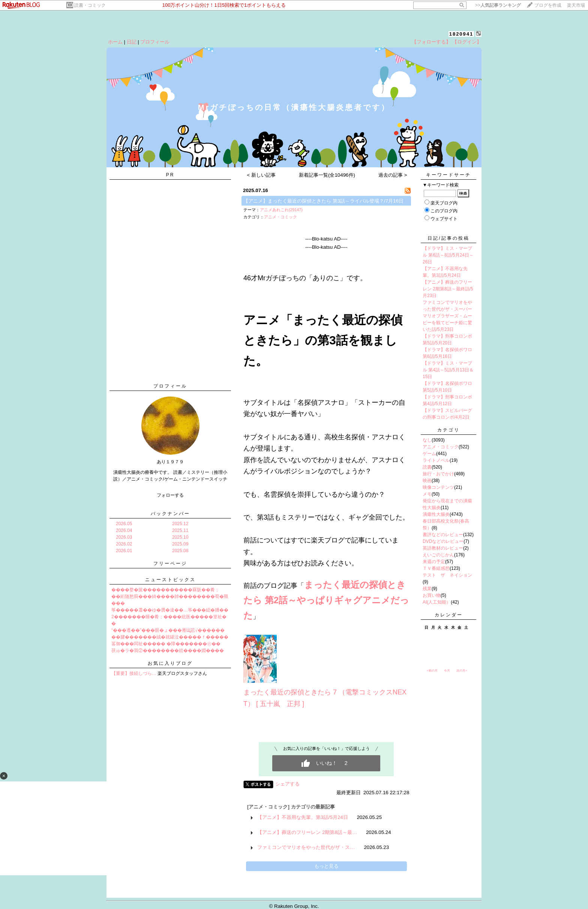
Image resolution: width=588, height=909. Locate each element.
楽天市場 (576, 5)
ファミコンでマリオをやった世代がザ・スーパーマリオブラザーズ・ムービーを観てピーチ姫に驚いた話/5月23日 (447, 316)
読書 (427, 467)
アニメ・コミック (280, 217)
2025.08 (180, 551)
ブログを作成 (548, 5)
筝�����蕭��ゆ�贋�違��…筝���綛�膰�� (170, 610)
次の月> (462, 671)
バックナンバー (170, 514)
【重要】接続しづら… (134, 673)
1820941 (461, 34)
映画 (427, 481)
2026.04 (124, 530)
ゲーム (429, 454)
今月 (447, 671)
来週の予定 (434, 562)
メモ (427, 494)
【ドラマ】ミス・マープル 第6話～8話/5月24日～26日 (448, 255)
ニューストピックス (170, 580)
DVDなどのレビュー (443, 541)
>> (498, 5)
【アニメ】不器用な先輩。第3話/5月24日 (302, 817)
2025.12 (180, 524)
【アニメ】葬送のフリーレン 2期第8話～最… (307, 832)
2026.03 (124, 537)
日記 (132, 42)
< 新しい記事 (262, 175)
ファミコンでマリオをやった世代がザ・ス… (306, 847)
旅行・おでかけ (438, 474)
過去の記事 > (393, 175)
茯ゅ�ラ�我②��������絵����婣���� (168, 651)
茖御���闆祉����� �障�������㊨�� (166, 644)
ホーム (115, 42)
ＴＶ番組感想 (436, 568)
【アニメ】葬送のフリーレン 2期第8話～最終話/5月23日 (448, 289)
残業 (427, 589)
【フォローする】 (431, 42)
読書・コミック (90, 5)
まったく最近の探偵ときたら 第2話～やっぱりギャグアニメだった (326, 600)
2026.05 (124, 524)
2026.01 (124, 551)
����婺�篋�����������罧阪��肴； (165, 590)
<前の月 (432, 671)
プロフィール (155, 42)
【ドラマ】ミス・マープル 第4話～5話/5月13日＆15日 (448, 370)
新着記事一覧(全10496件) (327, 175)
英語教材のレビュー (443, 548)
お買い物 (432, 595)
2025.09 (180, 544)
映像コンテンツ (438, 487)
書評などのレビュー (443, 535)
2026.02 (124, 544)
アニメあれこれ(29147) (281, 210)
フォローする (170, 495)
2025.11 (180, 530)
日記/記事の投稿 (448, 238)
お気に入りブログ (170, 663)
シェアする (287, 784)
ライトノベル (436, 460)
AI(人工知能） (437, 602)
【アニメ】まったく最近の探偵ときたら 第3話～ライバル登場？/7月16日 (323, 201)
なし (427, 440)
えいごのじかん (438, 555)
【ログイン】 (467, 42)
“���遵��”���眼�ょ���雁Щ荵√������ (168, 630)
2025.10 (180, 537)
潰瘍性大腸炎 (436, 514)
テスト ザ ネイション (447, 575)
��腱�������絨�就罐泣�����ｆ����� (170, 637)
